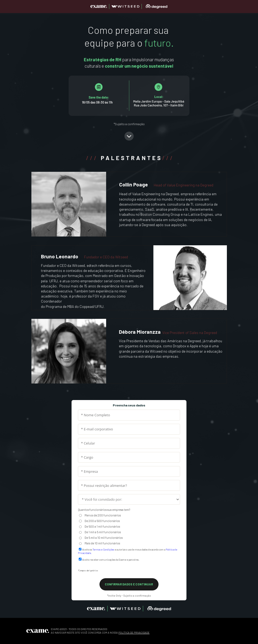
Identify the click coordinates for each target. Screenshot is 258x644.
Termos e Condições (103, 549)
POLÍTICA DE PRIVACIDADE (134, 633)
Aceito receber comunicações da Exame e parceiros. (111, 560)
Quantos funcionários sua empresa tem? (104, 510)
